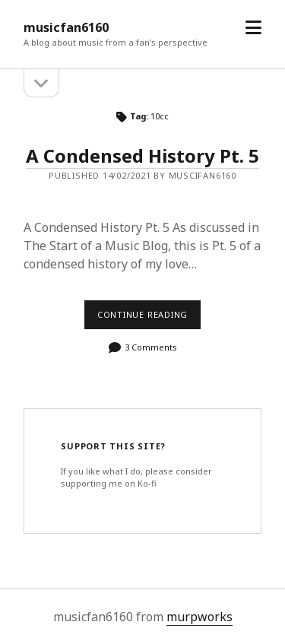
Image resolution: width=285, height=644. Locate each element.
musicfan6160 (66, 27)
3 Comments (151, 347)
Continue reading (149, 319)
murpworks (199, 617)
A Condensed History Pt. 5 (142, 155)
